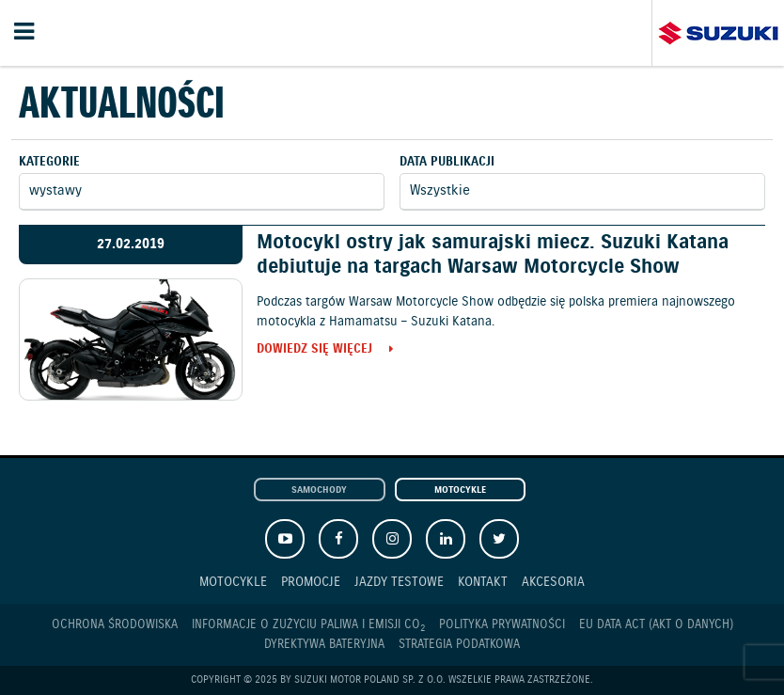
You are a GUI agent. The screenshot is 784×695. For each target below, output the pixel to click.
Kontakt (483, 582)
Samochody (319, 490)
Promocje (311, 582)
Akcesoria (553, 582)
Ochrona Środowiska (115, 625)
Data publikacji (447, 162)
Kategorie (49, 162)
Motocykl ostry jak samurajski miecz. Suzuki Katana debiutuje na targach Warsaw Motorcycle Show (493, 254)
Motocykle (460, 490)
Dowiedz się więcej (314, 350)
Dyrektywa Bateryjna (324, 645)
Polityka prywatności (502, 625)
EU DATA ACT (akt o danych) (656, 625)
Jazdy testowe (399, 582)
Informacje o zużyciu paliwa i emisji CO (308, 625)
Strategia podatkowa (459, 645)
